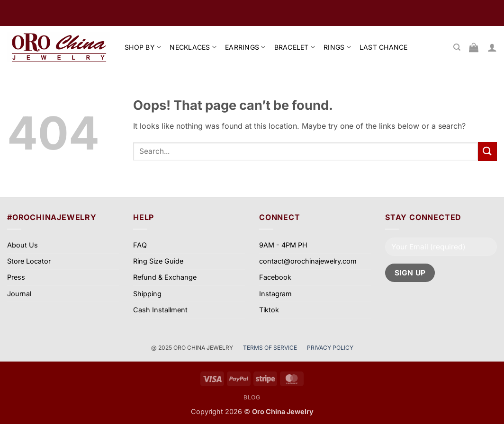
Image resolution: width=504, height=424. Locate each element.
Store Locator (29, 261)
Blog (252, 397)
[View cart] (474, 47)
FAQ (140, 245)
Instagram (275, 294)
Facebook (275, 277)
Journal (19, 294)
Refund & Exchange (165, 277)
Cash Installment (160, 310)
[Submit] (487, 151)
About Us (22, 245)
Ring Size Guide (158, 261)
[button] (492, 47)
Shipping (147, 294)
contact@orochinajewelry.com (308, 261)
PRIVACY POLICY (330, 348)
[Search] (457, 47)
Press (16, 277)
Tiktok (269, 310)
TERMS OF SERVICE (271, 348)
